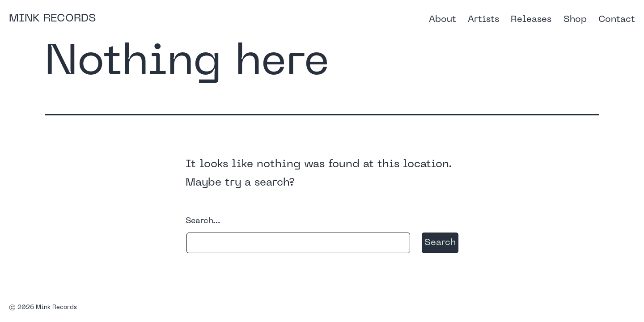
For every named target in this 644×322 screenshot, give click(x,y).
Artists (483, 20)
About (443, 20)
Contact (617, 20)
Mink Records (52, 19)
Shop (575, 20)
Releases (531, 20)
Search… (203, 221)
